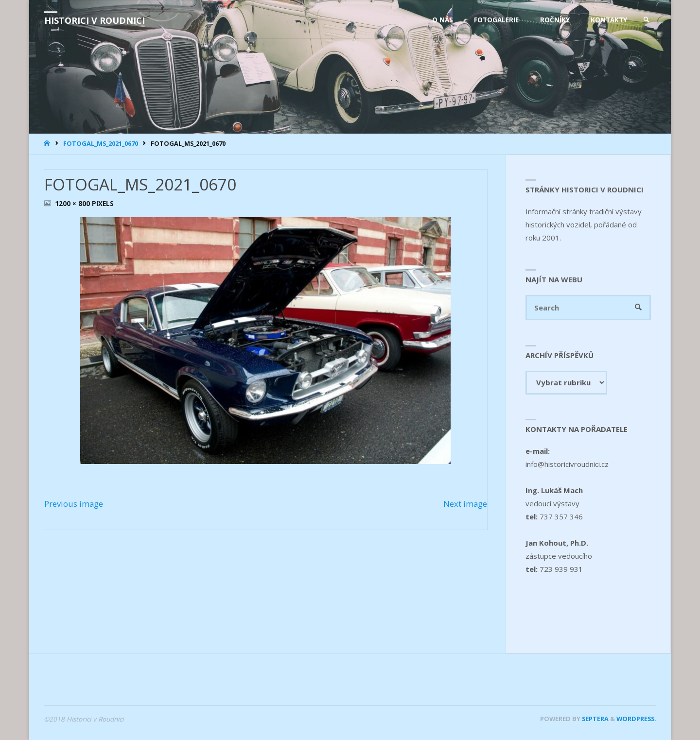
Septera (595, 719)
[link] (647, 20)
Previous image (74, 504)
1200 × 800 (73, 204)
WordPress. (636, 719)
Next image (465, 504)
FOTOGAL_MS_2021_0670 (101, 143)
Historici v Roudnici (95, 20)
